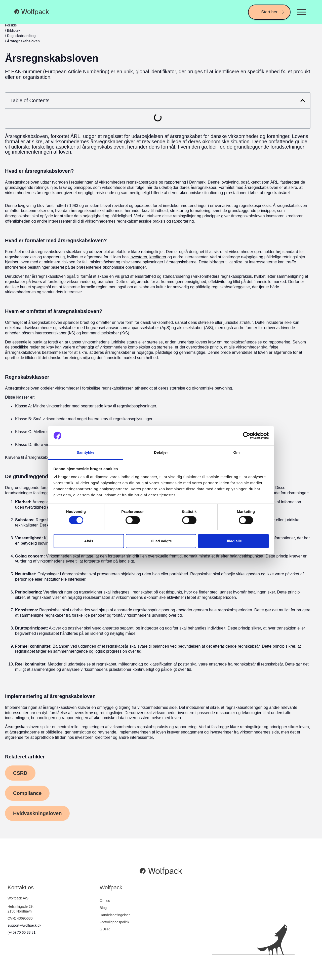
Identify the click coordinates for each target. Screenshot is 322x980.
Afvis (89, 541)
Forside (11, 25)
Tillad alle (233, 541)
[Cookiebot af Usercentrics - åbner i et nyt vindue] (247, 436)
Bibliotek (14, 30)
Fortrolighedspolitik (114, 922)
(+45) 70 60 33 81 (22, 932)
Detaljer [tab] (161, 452)
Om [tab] (236, 452)
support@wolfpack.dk (24, 925)
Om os (105, 901)
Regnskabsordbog (21, 36)
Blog (103, 908)
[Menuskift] (302, 12)
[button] (303, 100)
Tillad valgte (161, 541)
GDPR (105, 929)
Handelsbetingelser (115, 915)
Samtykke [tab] (86, 452)
